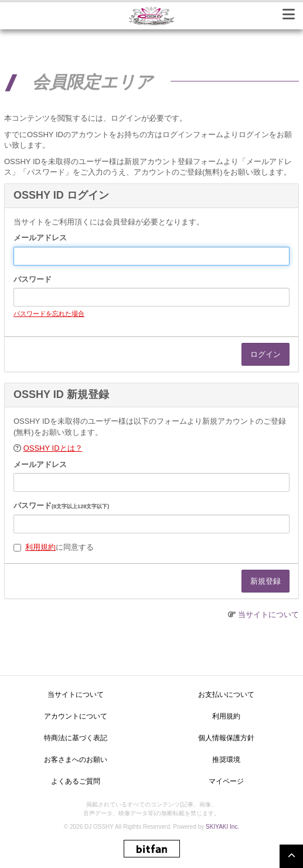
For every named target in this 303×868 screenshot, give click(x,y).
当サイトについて (268, 615)
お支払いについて (226, 695)
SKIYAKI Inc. (222, 827)
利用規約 (40, 547)
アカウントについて (76, 716)
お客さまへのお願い (76, 760)
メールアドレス (40, 238)
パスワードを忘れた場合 (49, 314)
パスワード (33, 279)
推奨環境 (226, 760)
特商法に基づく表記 (76, 738)
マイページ (226, 781)
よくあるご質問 (76, 781)
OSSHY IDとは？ (53, 448)
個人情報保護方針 (226, 738)
